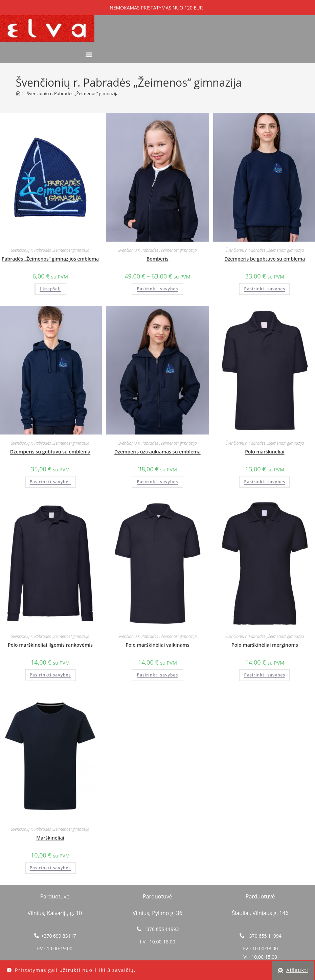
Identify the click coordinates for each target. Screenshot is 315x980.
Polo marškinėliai (265, 452)
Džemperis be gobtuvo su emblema (265, 259)
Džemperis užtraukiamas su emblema (157, 452)
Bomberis (157, 259)
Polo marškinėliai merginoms (265, 645)
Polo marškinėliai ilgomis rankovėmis (50, 645)
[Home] (18, 93)
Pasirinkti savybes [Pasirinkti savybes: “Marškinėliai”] (50, 868)
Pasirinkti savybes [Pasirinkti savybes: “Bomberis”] (158, 289)
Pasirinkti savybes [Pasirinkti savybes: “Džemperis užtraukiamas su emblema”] (158, 482)
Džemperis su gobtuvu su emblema (50, 452)
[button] (89, 54)
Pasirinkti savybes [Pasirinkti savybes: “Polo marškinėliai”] (265, 482)
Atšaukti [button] (297, 970)
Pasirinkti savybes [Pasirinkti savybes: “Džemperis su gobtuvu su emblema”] (50, 482)
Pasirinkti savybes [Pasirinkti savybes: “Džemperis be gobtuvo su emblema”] (265, 289)
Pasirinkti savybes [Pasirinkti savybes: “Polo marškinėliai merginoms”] (265, 675)
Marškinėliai (50, 838)
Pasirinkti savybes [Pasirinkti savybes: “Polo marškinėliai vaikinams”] (158, 675)
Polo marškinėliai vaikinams (157, 645)
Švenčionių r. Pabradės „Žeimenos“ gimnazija (73, 93)
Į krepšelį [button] (50, 289)
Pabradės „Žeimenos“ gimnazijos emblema (50, 259)
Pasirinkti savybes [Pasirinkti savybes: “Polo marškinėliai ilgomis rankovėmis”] (50, 675)
